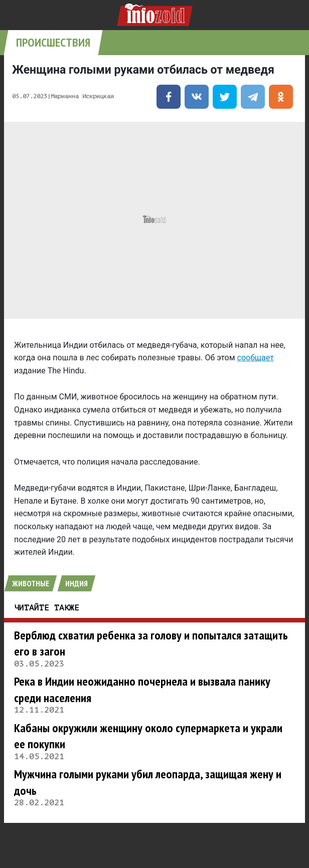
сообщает (256, 358)
